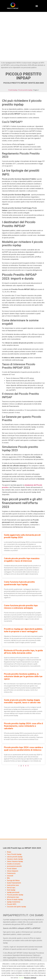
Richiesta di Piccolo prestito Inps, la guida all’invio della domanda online (23, 652)
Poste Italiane (12, 869)
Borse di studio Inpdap (15, 899)
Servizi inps (11, 888)
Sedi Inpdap (11, 890)
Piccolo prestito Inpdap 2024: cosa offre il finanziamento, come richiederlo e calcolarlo (23, 726)
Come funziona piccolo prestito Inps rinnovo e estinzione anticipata (21, 607)
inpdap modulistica (14, 902)
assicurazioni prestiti (14, 866)
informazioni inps (13, 897)
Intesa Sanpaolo (13, 871)
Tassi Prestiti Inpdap (14, 854)
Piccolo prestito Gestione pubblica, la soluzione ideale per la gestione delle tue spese (23, 676)
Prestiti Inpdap (13, 90)
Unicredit (10, 876)
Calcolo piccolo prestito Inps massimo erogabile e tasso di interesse (22, 560)
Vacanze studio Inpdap (15, 859)
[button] (37, 6)
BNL (8, 878)
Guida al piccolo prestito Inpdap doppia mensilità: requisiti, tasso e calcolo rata (22, 701)
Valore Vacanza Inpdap (15, 861)
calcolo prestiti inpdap (15, 857)
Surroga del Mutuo (13, 880)
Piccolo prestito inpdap (25, 90)
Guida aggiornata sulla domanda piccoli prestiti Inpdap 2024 (22, 536)
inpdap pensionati (13, 892)
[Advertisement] (23, 36)
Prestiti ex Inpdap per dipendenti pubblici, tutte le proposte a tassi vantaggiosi (23, 630)
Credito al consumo (14, 864)
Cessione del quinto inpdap (16, 907)
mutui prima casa (13, 885)
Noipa (9, 852)
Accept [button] (21, 978)
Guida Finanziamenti (14, 883)
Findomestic (11, 873)
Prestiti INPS (12, 904)
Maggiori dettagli (30, 978)
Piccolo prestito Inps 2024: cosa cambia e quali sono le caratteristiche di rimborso (23, 749)
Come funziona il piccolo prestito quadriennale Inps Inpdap (19, 583)
